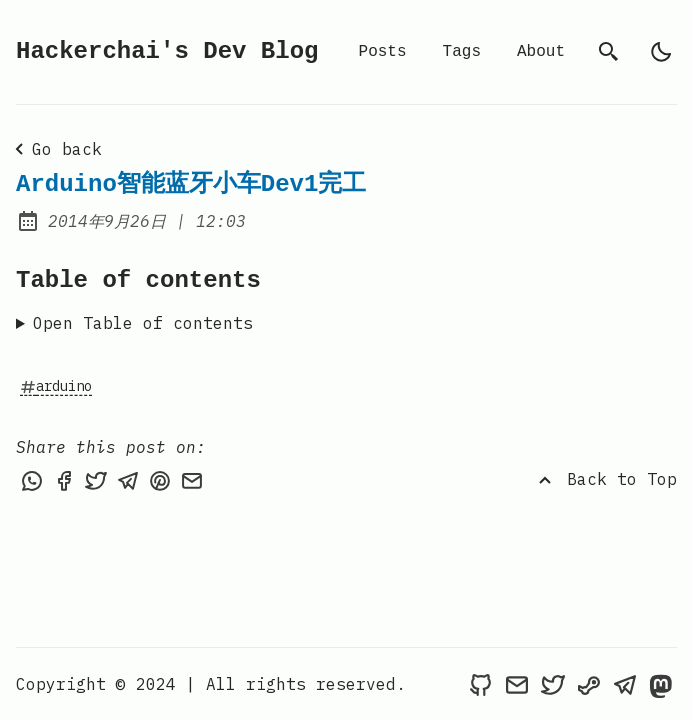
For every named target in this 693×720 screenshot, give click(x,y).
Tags (462, 52)
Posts (383, 52)
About (541, 52)
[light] (661, 52)
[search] (609, 52)
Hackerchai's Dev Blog (167, 51)
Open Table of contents (143, 323)
